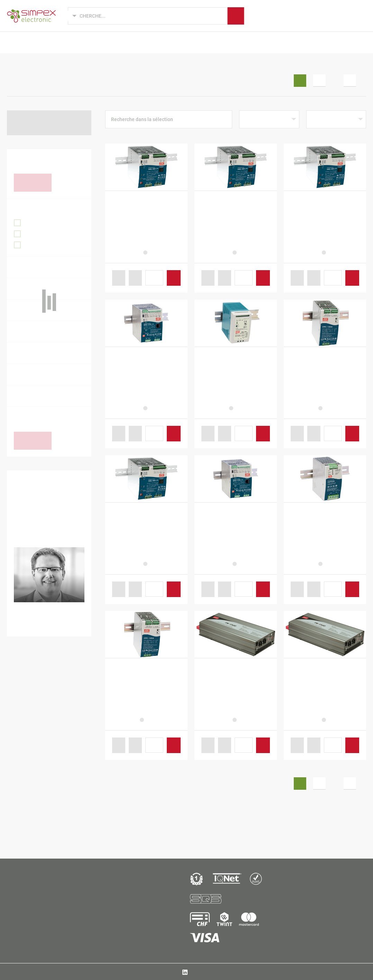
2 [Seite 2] (319, 81)
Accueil (15, 64)
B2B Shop (333, 42)
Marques (193, 42)
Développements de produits (100, 42)
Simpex (264, 42)
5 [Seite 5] (350, 81)
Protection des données (344, 972)
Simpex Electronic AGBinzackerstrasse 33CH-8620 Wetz (30, 920)
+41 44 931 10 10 (30, 935)
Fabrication (229, 42)
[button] (119, 278)
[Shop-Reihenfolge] (269, 119)
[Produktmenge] (154, 278)
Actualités (297, 42)
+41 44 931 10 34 (47, 614)
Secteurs (159, 42)
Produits (41, 42)
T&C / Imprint (304, 972)
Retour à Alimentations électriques (41, 123)
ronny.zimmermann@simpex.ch (55, 625)
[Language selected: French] (68, 16)
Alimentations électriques (79, 64)
